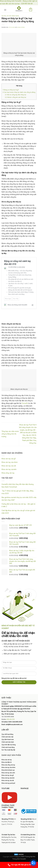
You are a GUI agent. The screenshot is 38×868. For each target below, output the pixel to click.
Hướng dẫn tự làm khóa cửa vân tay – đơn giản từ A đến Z (18, 506)
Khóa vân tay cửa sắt (9, 466)
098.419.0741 (11, 719)
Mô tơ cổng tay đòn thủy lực (16, 95)
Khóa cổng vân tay (8, 473)
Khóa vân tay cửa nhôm (10, 462)
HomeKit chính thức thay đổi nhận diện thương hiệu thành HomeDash (18, 486)
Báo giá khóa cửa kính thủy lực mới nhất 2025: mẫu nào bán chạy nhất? (19, 499)
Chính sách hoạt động (8, 748)
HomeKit (25, 403)
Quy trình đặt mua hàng (9, 745)
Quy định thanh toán (8, 740)
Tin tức (4, 16)
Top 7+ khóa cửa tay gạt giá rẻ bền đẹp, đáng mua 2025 (17, 492)
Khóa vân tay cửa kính (9, 470)
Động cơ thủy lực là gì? (11, 90)
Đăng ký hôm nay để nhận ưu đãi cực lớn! (14, 678)
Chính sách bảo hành (8, 742)
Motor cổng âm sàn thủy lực (16, 97)
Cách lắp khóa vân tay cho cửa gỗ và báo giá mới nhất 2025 (18, 512)
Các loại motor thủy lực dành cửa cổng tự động (19, 92)
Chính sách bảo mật (7, 737)
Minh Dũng (21, 27)
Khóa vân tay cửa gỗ (9, 459)
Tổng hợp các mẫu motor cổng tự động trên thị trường (10, 434)
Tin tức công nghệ (13, 16)
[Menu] (5, 10)
